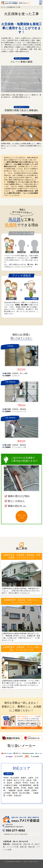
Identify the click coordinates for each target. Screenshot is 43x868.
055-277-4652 (14, 830)
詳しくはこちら (22, 516)
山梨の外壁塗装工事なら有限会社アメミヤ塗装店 (16, 862)
